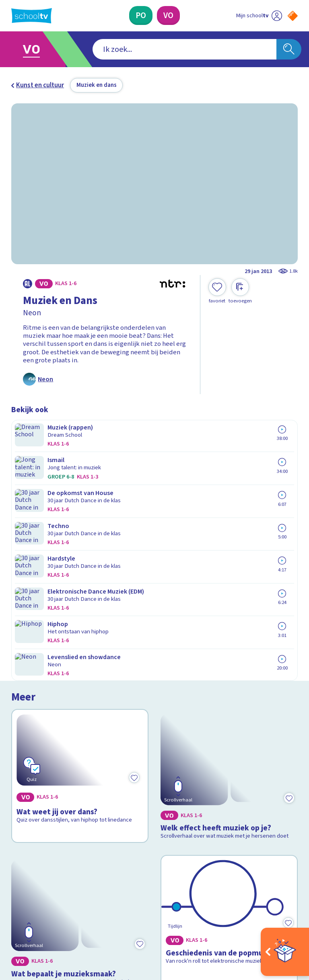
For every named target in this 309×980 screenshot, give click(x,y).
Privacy (24, 808)
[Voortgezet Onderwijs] (168, 15)
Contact (25, 774)
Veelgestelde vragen (47, 785)
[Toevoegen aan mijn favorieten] (217, 291)
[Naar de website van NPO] (293, 16)
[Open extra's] (285, 952)
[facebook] (15, 906)
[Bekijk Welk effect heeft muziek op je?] (229, 495)
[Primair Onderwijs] (141, 15)
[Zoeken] (289, 49)
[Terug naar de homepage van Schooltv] (32, 16)
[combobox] (142, 49)
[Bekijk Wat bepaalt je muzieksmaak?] (80, 632)
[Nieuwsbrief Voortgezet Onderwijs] (226, 839)
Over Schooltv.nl (40, 797)
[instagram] (33, 906)
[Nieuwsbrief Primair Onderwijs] (226, 813)
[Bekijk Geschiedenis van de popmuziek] (229, 632)
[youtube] (68, 906)
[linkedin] (51, 906)
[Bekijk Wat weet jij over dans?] (80, 495)
